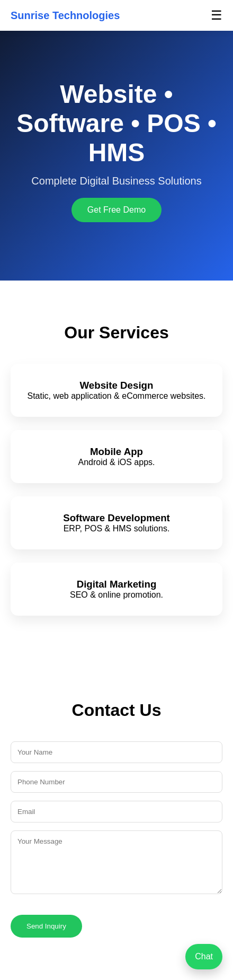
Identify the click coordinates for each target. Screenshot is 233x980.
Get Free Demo (116, 210)
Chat (204, 956)
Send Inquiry (46, 926)
